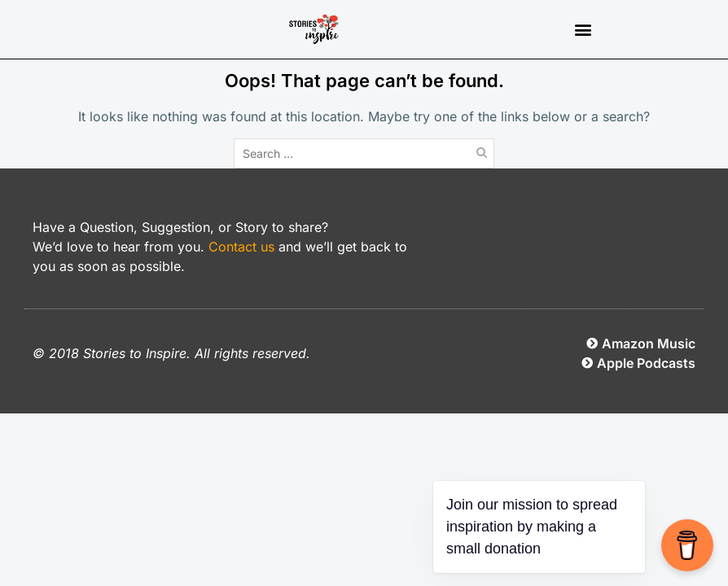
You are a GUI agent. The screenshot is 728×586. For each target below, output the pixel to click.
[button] (583, 30)
